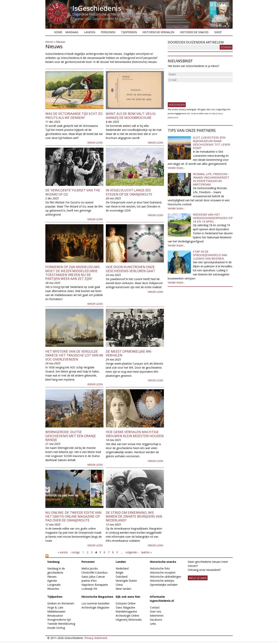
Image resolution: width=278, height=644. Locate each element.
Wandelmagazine (126, 611)
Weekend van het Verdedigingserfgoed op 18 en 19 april (213, 218)
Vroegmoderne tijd (59, 620)
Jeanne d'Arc (89, 581)
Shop (218, 32)
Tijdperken (129, 32)
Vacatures (156, 620)
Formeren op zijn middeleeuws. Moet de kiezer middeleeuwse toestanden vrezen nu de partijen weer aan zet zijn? (73, 273)
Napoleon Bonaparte (95, 585)
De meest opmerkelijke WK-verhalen (129, 353)
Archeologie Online (127, 616)
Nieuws (61, 42)
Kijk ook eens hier (128, 597)
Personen (108, 32)
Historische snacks (194, 32)
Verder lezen (95, 143)
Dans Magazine (125, 607)
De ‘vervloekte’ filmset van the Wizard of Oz (73, 192)
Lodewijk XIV (89, 589)
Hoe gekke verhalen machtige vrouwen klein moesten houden (135, 434)
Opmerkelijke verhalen (164, 585)
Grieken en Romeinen (61, 603)
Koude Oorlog (56, 628)
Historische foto (160, 568)
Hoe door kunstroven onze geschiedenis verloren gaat (131, 269)
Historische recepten (163, 572)
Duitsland (122, 577)
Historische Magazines (97, 597)
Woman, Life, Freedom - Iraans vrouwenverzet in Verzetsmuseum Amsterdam (211, 179)
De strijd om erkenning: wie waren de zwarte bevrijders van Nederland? (134, 516)
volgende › (132, 552)
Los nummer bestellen (95, 603)
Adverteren (157, 616)
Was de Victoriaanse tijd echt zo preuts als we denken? (74, 116)
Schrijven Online (126, 603)
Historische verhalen (158, 32)
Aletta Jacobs (90, 568)
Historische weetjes (162, 581)
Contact (155, 607)
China (119, 585)
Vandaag (72, 32)
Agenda (52, 581)
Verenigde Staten (126, 581)
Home (58, 32)
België (120, 572)
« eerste (63, 552)
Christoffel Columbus (95, 572)
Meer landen (123, 589)
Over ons (156, 611)
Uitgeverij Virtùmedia (129, 620)
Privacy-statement (96, 638)
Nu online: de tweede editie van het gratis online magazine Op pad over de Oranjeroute (73, 516)
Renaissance (55, 616)
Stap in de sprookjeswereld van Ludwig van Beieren (210, 255)
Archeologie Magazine (95, 607)
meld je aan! (198, 578)
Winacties (53, 589)
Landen (90, 32)
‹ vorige (75, 552)
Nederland (122, 568)
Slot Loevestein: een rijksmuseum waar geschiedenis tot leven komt (211, 143)
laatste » (146, 552)
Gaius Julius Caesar (93, 577)
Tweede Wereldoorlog (61, 624)
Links (153, 624)
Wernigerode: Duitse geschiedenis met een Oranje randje (71, 436)
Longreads (54, 585)
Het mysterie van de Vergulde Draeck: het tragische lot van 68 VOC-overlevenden (74, 355)
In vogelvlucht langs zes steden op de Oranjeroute (129, 192)
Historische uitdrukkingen (165, 577)
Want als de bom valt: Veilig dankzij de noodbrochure (131, 116)
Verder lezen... (176, 168)
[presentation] (197, 91)
